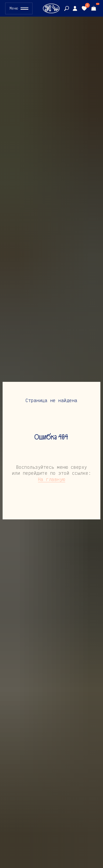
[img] (75, 8)
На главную (52, 479)
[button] (19, 8)
